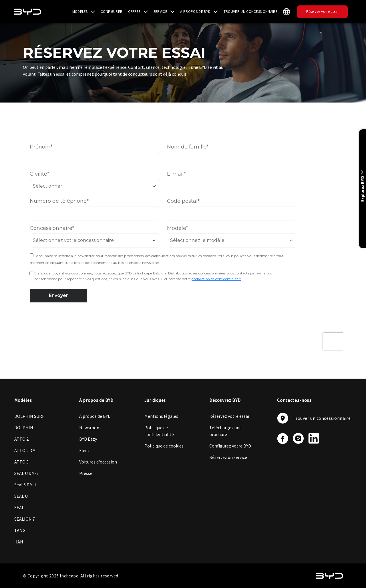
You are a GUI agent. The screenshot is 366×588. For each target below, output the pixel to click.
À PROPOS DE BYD (195, 12)
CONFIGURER (112, 12)
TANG (20, 530)
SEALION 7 (25, 519)
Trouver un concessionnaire (314, 418)
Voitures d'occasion (98, 462)
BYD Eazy (88, 439)
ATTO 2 (21, 439)
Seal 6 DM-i (25, 485)
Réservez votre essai (322, 12)
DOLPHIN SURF (29, 416)
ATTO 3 (21, 462)
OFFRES (134, 12)
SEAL (19, 507)
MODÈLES (80, 12)
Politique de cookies (164, 446)
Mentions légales (161, 416)
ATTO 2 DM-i (26, 450)
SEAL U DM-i (26, 473)
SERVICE (160, 12)
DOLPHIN (24, 428)
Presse (86, 473)
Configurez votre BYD (230, 446)
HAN (19, 542)
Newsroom (90, 428)
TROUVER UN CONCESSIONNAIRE (251, 12)
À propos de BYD (95, 416)
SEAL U (21, 496)
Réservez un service (228, 457)
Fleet (84, 450)
